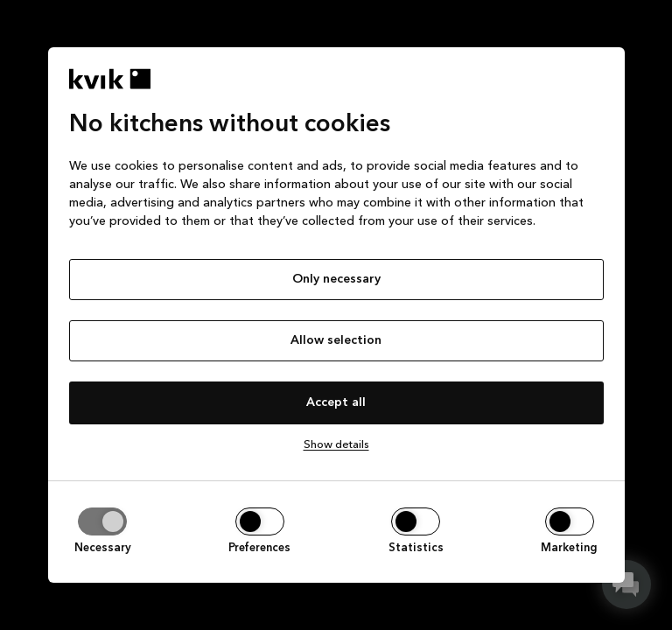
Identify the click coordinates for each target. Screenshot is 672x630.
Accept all (336, 402)
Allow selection (336, 340)
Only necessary (336, 279)
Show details (336, 445)
